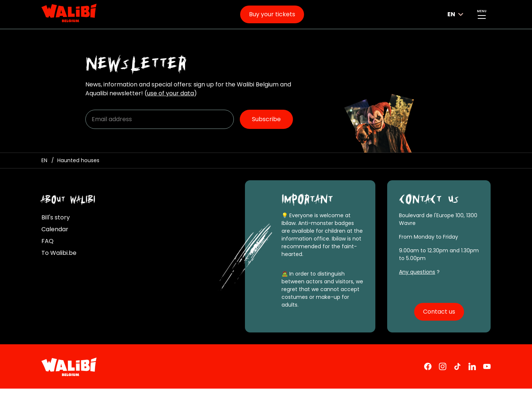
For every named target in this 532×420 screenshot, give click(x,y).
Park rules (289, 399)
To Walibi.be (59, 253)
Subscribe (266, 119)
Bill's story (56, 217)
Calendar (55, 229)
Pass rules (250, 399)
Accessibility (360, 409)
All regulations (334, 399)
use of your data (170, 93)
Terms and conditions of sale (134, 399)
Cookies (52, 409)
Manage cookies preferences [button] (115, 409)
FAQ (47, 241)
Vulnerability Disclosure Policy (208, 409)
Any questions (417, 272)
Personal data (205, 399)
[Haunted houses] (78, 161)
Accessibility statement (293, 409)
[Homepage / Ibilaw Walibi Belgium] (44, 161)
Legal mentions (62, 399)
